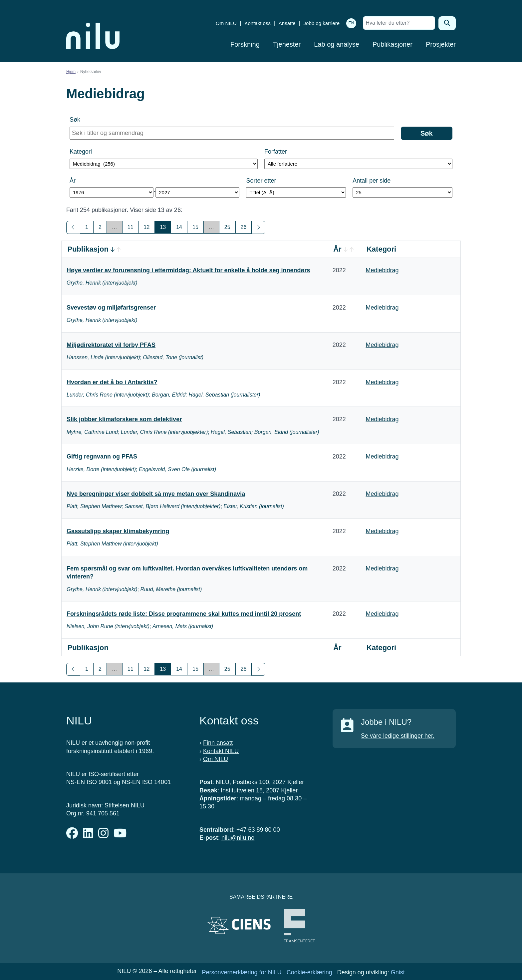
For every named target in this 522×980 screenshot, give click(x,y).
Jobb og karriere (322, 23)
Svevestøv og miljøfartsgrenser (111, 308)
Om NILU (226, 23)
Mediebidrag (382, 270)
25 (227, 227)
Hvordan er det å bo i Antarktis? (112, 382)
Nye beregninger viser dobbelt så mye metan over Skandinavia (156, 494)
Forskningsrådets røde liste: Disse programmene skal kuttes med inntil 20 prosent (184, 614)
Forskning (245, 44)
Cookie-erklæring (309, 972)
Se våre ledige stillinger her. (398, 736)
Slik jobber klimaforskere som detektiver (124, 419)
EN (351, 23)
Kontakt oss (258, 23)
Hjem (71, 72)
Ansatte (287, 23)
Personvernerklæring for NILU (242, 972)
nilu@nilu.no (238, 838)
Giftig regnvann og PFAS (102, 457)
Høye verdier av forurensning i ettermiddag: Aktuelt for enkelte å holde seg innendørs (188, 270)
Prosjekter (441, 44)
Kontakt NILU (221, 751)
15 (195, 227)
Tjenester (287, 44)
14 (179, 227)
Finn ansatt (218, 743)
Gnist (398, 972)
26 (244, 227)
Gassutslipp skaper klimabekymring (118, 531)
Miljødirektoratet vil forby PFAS (111, 345)
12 (147, 227)
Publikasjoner (392, 44)
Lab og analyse (337, 44)
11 (130, 227)
